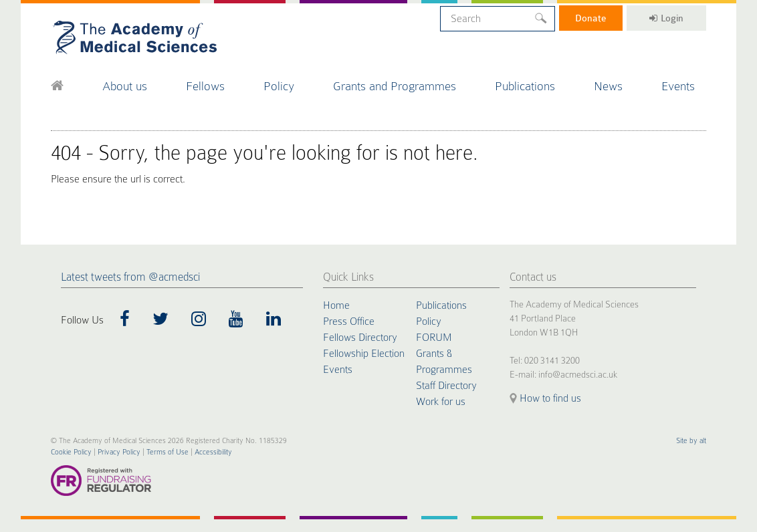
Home (336, 305)
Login (666, 18)
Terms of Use (168, 452)
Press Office (349, 321)
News (608, 86)
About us (125, 86)
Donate (591, 18)
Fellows (205, 86)
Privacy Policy (119, 452)
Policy (279, 86)
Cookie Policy (71, 452)
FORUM (434, 338)
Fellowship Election (364, 354)
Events (678, 86)
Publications (525, 86)
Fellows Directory (360, 338)
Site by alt (691, 441)
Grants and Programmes (395, 86)
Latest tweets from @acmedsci (130, 277)
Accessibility (213, 452)
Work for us (441, 402)
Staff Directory (446, 386)
